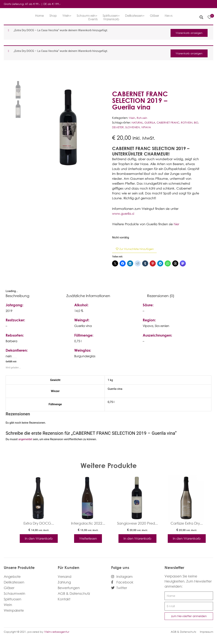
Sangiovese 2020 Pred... (137, 524)
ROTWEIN (190, 123)
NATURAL (138, 123)
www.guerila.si (123, 214)
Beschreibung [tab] (17, 296)
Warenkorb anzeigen (187, 32)
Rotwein (143, 118)
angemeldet (26, 440)
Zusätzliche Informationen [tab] (88, 296)
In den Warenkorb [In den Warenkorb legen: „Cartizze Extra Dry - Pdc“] (187, 541)
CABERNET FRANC (170, 123)
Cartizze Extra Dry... (187, 524)
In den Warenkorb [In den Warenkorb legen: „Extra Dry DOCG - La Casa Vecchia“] (39, 541)
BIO (114, 127)
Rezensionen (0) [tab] (161, 296)
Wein (132, 118)
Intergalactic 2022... (88, 524)
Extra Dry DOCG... (39, 524)
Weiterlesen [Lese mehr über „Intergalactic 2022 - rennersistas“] (88, 540)
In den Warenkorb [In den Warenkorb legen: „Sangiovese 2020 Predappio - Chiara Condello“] (137, 541)
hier (176, 224)
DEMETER (124, 127)
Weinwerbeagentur (57, 638)
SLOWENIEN (140, 127)
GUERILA (151, 123)
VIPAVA (154, 127)
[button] (200, 17)
